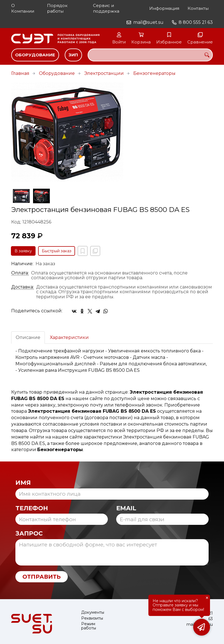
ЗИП (73, 55)
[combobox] (150, 55)
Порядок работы (57, 8)
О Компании (23, 8)
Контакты (198, 8)
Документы (93, 612)
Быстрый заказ (57, 251)
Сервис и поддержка (106, 8)
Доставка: (23, 287)
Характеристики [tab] (69, 337)
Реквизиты (92, 618)
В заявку (23, 251)
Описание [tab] (28, 337)
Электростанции (104, 73)
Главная (20, 73)
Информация (164, 8)
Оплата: (20, 273)
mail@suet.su (148, 22)
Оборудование (35, 55)
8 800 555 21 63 (196, 22)
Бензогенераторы (154, 73)
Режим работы (89, 626)
